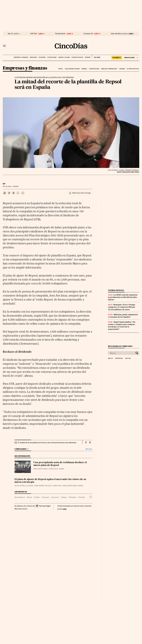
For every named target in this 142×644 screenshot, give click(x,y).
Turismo (122, 69)
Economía (42, 57)
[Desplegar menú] (5, 46)
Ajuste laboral (20, 497)
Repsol (29, 497)
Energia (84, 69)
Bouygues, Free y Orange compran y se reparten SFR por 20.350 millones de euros (122, 307)
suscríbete (117, 58)
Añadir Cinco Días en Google (81, 193)
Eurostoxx (119, 358)
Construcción (94, 69)
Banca (61, 69)
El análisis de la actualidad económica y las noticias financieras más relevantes (47, 443)
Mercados (33, 57)
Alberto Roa (53, 469)
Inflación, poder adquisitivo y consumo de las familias (123, 316)
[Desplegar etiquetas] (91, 497)
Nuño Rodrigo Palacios (43, 486)
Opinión (88, 57)
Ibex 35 (10, 34)
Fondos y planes (64, 57)
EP (4, 184)
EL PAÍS (96, 57)
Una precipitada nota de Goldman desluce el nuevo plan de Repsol (60, 464)
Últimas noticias (77, 57)
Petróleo (82, 497)
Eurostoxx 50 (88, 34)
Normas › (89, 449)
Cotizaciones (52, 57)
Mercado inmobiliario (109, 69)
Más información (21, 509)
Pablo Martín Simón (40, 469)
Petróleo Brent (60, 34)
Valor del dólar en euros (119, 34)
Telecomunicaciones (72, 69)
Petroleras (73, 497)
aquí (65, 509)
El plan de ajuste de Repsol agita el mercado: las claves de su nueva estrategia (50, 481)
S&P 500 (34, 34)
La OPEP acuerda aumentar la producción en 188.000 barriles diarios (123, 297)
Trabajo (64, 497)
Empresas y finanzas (21, 57)
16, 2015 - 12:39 (11, 186)
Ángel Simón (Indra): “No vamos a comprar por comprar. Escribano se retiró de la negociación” (122, 326)
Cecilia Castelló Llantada (24, 486)
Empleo (37, 497)
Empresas (46, 497)
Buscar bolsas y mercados (120, 346)
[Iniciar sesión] (131, 58)
